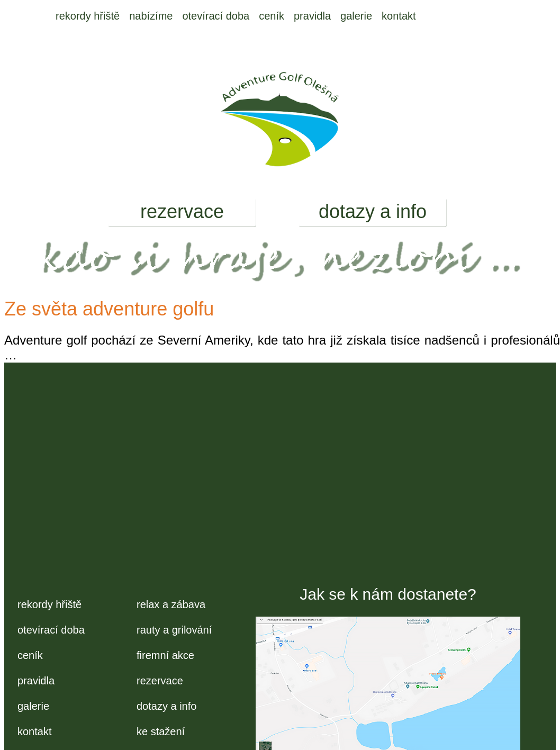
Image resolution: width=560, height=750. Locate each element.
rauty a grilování (174, 630)
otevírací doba (216, 16)
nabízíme (151, 16)
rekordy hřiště (88, 16)
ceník (272, 16)
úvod (40, 16)
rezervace (182, 211)
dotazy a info (373, 211)
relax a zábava (171, 604)
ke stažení (161, 731)
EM (433, 16)
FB (458, 16)
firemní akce (165, 655)
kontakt (399, 16)
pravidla (312, 16)
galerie (356, 16)
